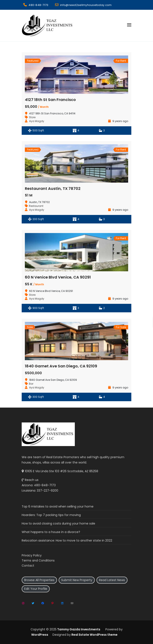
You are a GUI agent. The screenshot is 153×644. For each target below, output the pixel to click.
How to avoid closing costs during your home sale (58, 523)
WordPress (40, 635)
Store (32, 117)
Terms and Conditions (38, 560)
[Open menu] (129, 25)
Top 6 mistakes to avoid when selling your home (58, 506)
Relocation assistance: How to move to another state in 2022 (67, 540)
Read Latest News (112, 580)
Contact (28, 566)
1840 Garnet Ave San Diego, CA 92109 (61, 366)
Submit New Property (77, 580)
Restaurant (36, 206)
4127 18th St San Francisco (50, 100)
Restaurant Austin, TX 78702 (53, 188)
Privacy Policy (32, 555)
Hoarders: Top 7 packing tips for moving (51, 515)
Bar (31, 384)
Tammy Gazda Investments (78, 629)
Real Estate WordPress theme (94, 635)
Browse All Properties (39, 580)
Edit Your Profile (36, 589)
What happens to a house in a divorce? (51, 532)
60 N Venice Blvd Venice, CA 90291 (58, 277)
